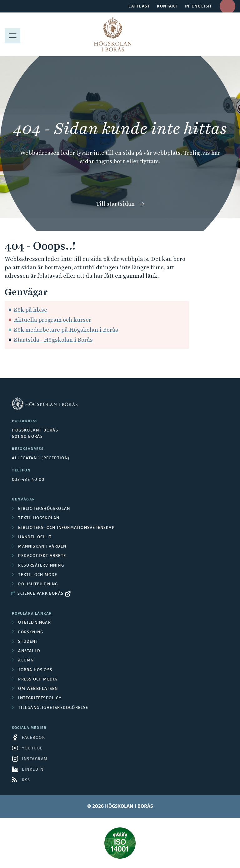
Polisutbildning (38, 584)
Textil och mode (38, 575)
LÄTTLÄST (139, 7)
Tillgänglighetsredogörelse (53, 708)
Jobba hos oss (35, 670)
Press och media (38, 680)
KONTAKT (167, 7)
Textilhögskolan (39, 518)
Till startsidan (115, 204)
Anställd (29, 651)
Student (28, 642)
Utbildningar (34, 623)
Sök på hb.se (31, 310)
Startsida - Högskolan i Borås (53, 340)
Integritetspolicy (40, 698)
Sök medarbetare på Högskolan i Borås (66, 330)
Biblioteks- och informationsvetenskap (66, 528)
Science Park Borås (40, 594)
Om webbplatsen (38, 689)
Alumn (26, 661)
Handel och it (35, 537)
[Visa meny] (12, 34)
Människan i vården (42, 547)
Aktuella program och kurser (53, 320)
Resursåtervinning (41, 566)
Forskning (31, 632)
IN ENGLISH (198, 7)
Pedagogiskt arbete (42, 556)
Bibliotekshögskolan (44, 509)
